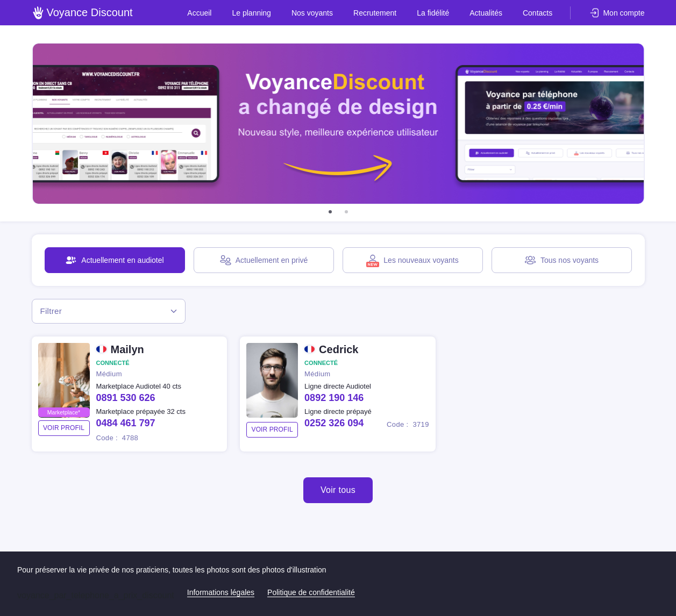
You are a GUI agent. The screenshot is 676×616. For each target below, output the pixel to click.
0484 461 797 (126, 423)
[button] (330, 212)
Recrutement (382, 13)
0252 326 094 (334, 423)
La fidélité (438, 13)
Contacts (538, 13)
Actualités (489, 13)
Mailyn (127, 349)
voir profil (64, 428)
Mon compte (624, 13)
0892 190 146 (334, 398)
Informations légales (221, 592)
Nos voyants (321, 13)
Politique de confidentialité (311, 592)
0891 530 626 (126, 398)
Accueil (213, 13)
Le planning (263, 13)
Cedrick (339, 349)
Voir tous (338, 490)
